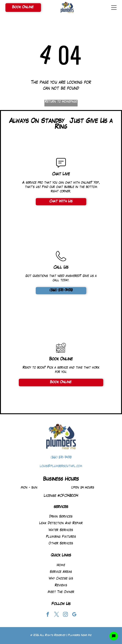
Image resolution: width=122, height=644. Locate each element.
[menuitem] (61, 517)
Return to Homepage (61, 102)
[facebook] (48, 615)
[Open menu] (114, 8)
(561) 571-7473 (61, 458)
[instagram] (66, 615)
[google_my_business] (74, 615)
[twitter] (57, 615)
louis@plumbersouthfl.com (61, 466)
